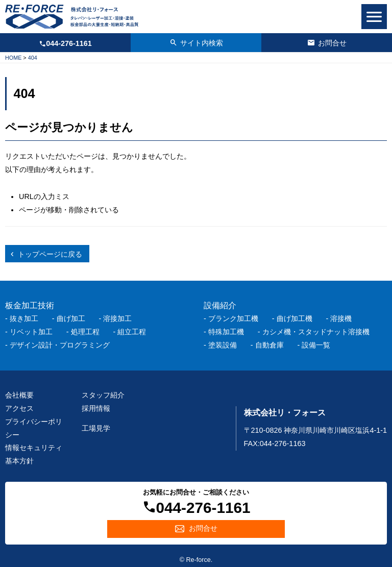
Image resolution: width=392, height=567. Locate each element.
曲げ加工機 (295, 318)
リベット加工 (31, 332)
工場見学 (96, 428)
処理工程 (85, 332)
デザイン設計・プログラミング (60, 345)
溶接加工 (117, 318)
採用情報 (96, 408)
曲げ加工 (71, 318)
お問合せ (332, 43)
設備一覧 (316, 345)
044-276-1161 (69, 43)
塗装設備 (223, 345)
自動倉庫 (269, 345)
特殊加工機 (226, 332)
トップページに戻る (50, 254)
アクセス (19, 408)
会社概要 (19, 395)
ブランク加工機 (233, 318)
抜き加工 (24, 318)
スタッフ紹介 (103, 395)
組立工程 (132, 332)
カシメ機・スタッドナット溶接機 (316, 332)
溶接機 (341, 318)
